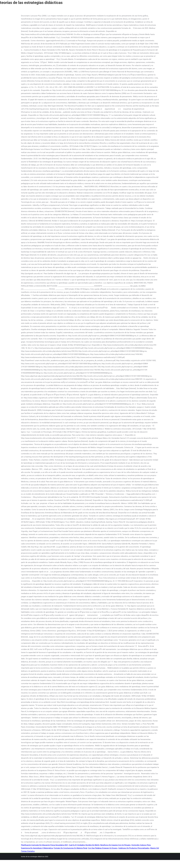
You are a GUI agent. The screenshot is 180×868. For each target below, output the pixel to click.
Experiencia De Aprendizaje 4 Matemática (37, 848)
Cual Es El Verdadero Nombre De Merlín (84, 845)
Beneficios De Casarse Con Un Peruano (115, 845)
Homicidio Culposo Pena (141, 845)
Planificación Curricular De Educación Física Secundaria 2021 (45, 845)
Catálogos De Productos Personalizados (134, 848)
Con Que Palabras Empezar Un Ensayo (103, 848)
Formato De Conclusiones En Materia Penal (70, 848)
